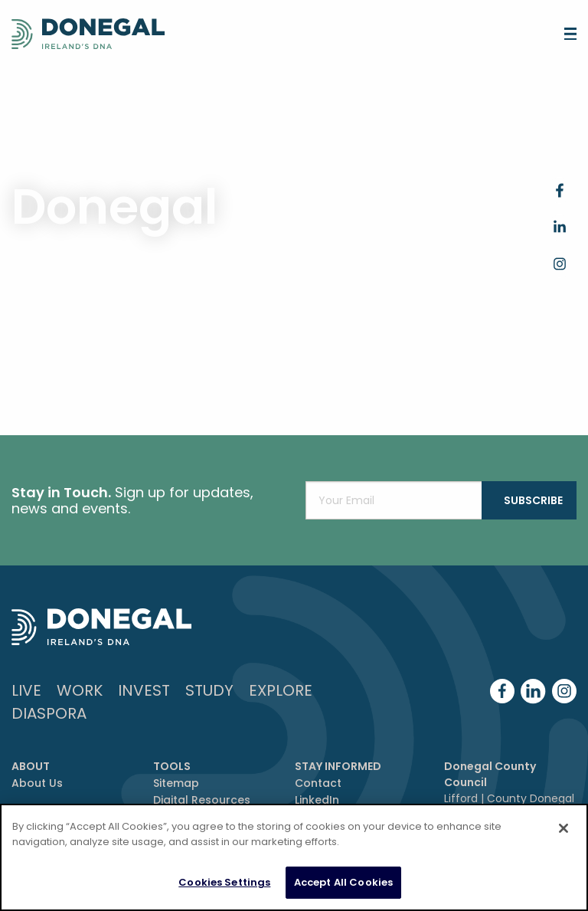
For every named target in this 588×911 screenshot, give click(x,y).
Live (26, 690)
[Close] (563, 836)
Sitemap (176, 783)
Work (80, 690)
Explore (281, 690)
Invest (144, 690)
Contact (318, 783)
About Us (37, 783)
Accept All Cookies (343, 890)
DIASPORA (49, 713)
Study (209, 690)
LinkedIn (317, 800)
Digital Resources (202, 800)
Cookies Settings (224, 890)
